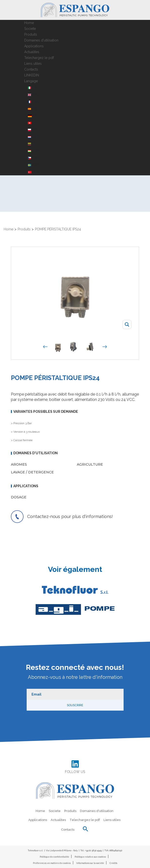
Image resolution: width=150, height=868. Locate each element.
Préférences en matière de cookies (52, 863)
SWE (34, 165)
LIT (32, 144)
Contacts (31, 69)
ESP (33, 109)
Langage (31, 81)
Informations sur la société (90, 863)
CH (33, 123)
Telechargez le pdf (39, 58)
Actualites (32, 52)
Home (29, 23)
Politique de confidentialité (54, 857)
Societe (30, 29)
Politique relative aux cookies (90, 857)
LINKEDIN (32, 75)
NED (33, 137)
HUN (34, 151)
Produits (31, 34)
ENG (34, 95)
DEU (34, 116)
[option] (59, 347)
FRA (33, 102)
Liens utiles (33, 64)
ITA (32, 88)
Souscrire (75, 705)
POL (33, 130)
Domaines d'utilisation (41, 40)
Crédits (113, 863)
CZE (33, 158)
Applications (34, 46)
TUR (34, 172)
